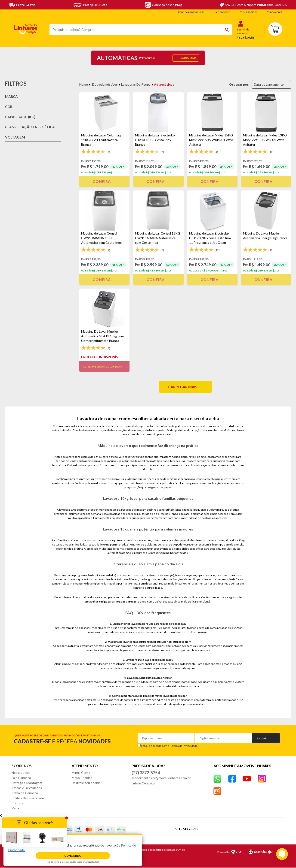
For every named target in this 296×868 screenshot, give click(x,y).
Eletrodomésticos (105, 84)
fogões (121, 601)
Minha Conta (81, 773)
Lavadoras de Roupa (136, 84)
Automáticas (164, 84)
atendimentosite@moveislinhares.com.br (161, 778)
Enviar (262, 738)
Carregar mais (183, 387)
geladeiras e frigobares (100, 601)
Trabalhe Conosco (25, 793)
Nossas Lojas (21, 773)
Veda (15, 808)
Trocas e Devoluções (27, 788)
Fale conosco (222, 12)
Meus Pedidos (82, 778)
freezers (133, 601)
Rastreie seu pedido (86, 783)
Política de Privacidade (184, 746)
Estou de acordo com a (169, 746)
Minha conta (274, 12)
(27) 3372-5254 (146, 773)
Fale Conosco (21, 778)
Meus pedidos (249, 12)
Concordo (73, 856)
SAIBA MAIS (186, 58)
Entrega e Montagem (27, 783)
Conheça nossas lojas (191, 12)
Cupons (17, 803)
